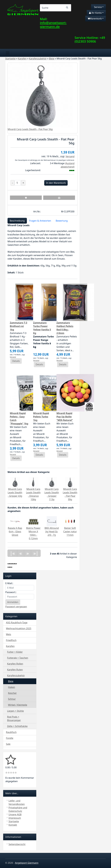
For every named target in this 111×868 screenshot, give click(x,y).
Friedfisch (11, 640)
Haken (12, 687)
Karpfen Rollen (15, 664)
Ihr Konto (95, 13)
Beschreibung (17, 221)
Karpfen (10, 646)
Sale (8, 744)
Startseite (14, 821)
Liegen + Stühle (15, 711)
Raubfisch (11, 732)
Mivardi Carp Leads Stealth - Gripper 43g (15, 492)
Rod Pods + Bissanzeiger (14, 719)
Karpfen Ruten (15, 670)
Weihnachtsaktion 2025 (19, 628)
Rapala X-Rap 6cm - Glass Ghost (15, 531)
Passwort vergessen (16, 607)
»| (36, 553)
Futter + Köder (15, 652)
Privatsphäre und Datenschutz (18, 809)
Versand (70, 156)
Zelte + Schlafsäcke (17, 726)
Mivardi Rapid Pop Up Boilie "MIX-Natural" (65, 417)
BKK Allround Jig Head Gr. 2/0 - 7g (52, 531)
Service (98, 7)
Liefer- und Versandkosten (17, 802)
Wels (8, 634)
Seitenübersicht (17, 844)
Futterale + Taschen (18, 658)
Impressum (15, 818)
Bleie (11, 681)
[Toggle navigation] (8, 53)
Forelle (10, 738)
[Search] (55, 8)
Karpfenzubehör (16, 675)
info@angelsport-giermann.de (53, 25)
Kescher (12, 693)
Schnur (12, 699)
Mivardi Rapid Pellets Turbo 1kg (41, 417)
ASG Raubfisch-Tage (17, 623)
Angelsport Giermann (27, 863)
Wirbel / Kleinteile (18, 705)
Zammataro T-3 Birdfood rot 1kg (18, 326)
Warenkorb (95, 19)
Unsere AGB (15, 814)
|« (12, 553)
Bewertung (62, 221)
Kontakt (13, 825)
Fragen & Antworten (40, 221)
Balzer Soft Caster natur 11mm (70, 531)
